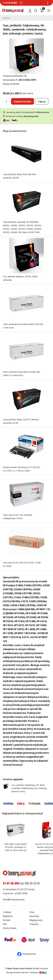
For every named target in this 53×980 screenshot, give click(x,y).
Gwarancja (34, 916)
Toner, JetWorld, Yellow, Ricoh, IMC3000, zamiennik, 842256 (20, 176)
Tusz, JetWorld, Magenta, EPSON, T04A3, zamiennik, (20, 278)
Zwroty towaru (10, 928)
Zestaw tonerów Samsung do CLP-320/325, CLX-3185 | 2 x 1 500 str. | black (21, 469)
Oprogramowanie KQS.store (18, 972)
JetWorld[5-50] (20, 76)
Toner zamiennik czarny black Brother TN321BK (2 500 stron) (23, 326)
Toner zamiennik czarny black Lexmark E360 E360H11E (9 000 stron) (21, 373)
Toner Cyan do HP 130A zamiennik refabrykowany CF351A (18, 517)
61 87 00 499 (11, 3)
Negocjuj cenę (36, 920)
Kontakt (7, 920)
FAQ (5, 924)
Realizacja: (39, 972)
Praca (32, 912)
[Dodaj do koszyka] (22, 101)
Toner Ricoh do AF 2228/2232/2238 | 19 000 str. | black (22, 564)
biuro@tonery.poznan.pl (14, 899)
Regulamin (8, 916)
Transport (34, 924)
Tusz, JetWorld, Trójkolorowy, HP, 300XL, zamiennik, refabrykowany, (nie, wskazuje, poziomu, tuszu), (29, 788)
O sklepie (7, 912)
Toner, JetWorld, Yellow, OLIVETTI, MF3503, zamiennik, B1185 (21, 421)
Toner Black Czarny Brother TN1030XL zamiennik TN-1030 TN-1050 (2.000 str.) (16, 847)
